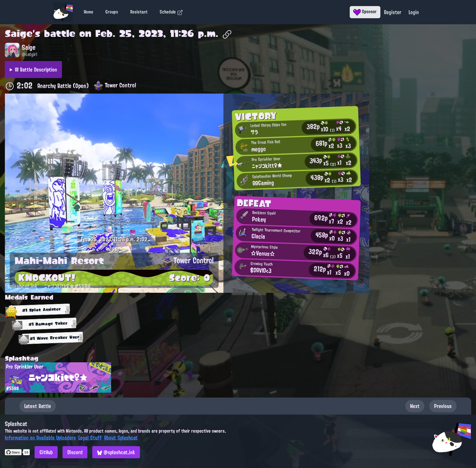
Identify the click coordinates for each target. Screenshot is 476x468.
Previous (443, 406)
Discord (75, 452)
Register (393, 12)
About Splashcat (121, 438)
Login (414, 12)
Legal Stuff (90, 438)
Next (415, 406)
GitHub (46, 452)
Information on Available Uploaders (40, 438)
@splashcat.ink (116, 452)
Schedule (171, 12)
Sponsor (365, 12)
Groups (112, 12)
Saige (19, 33)
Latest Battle (38, 406)
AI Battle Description (36, 70)
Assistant (139, 12)
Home (88, 12)
